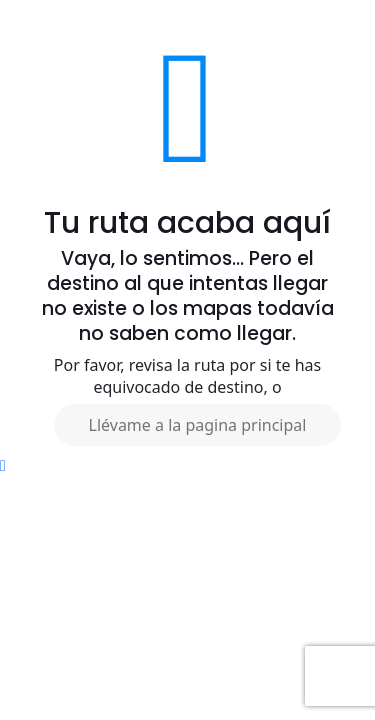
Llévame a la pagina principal (198, 425)
